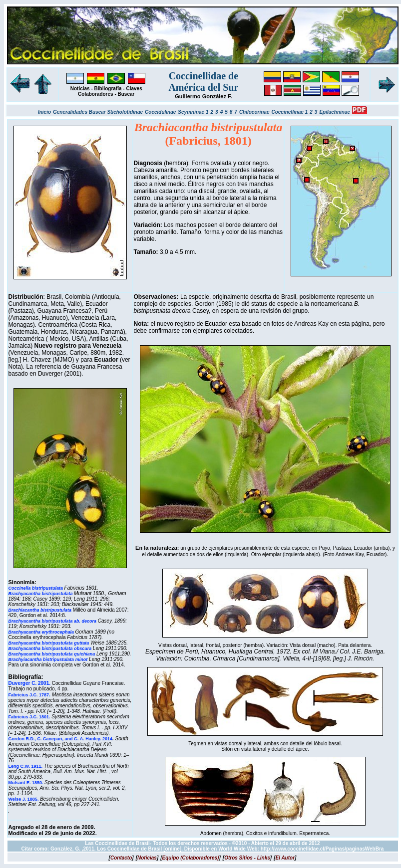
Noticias (80, 89)
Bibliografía (108, 89)
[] (121, 858)
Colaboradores (96, 94)
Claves (134, 89)
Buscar (126, 94)
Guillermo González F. (203, 96)
